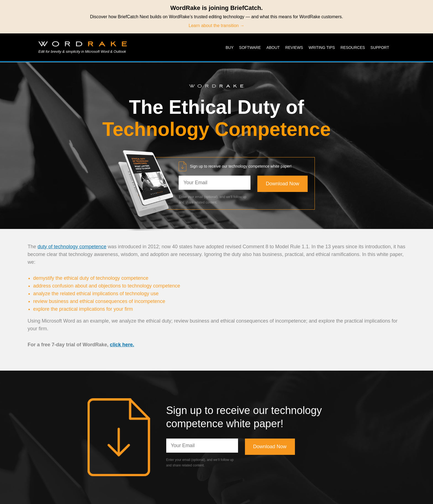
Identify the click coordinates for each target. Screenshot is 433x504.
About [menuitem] (273, 48)
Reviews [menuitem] (294, 48)
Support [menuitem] (380, 48)
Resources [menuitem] (353, 48)
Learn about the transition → (216, 26)
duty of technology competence (72, 247)
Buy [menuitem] (230, 48)
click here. (122, 345)
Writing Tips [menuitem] (322, 48)
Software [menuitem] (250, 48)
